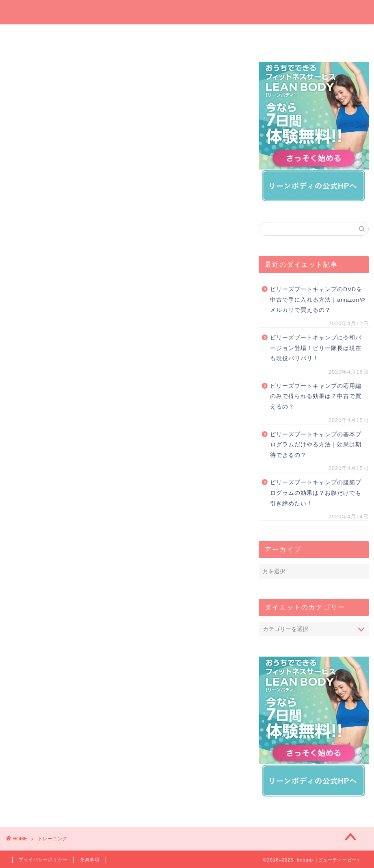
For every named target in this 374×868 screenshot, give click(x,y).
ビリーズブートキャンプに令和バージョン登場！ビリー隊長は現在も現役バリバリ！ (316, 348)
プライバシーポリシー (43, 859)
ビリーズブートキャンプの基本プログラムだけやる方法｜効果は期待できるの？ (316, 445)
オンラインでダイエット (217, 38)
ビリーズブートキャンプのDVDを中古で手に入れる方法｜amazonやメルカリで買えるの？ (318, 300)
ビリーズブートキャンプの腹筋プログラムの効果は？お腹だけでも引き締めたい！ (316, 493)
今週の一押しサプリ (97, 38)
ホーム (38, 35)
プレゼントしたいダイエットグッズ (157, 38)
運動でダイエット (276, 38)
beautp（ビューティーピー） (187, 12)
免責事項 (90, 859)
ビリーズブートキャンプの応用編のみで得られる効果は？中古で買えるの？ (316, 396)
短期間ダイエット (336, 38)
